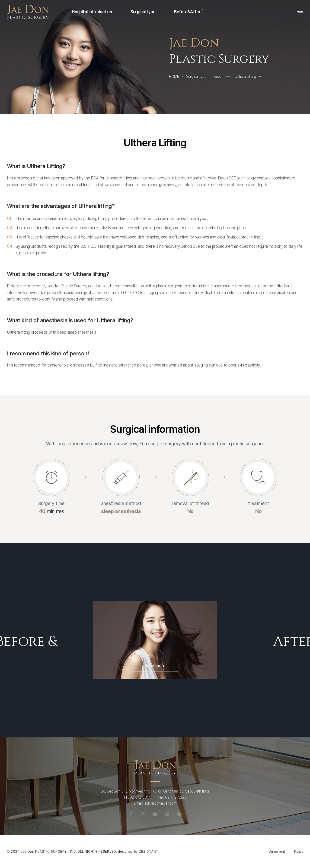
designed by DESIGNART (138, 852)
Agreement (277, 852)
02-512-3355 (140, 818)
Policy (299, 852)
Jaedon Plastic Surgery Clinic (28, 12)
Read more (155, 707)
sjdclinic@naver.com (160, 824)
